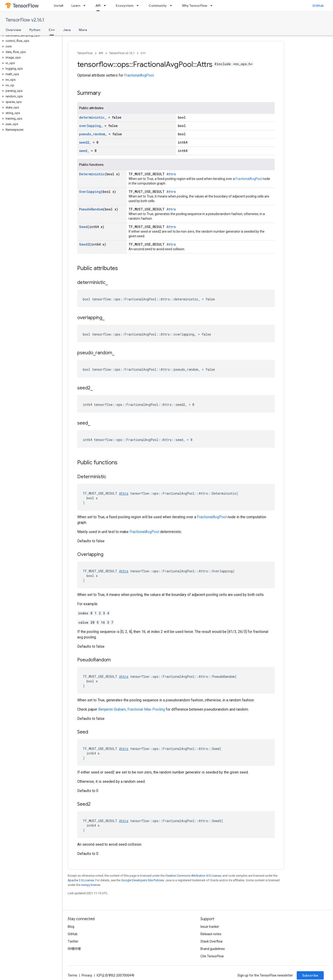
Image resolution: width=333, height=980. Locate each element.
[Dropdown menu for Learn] (86, 6)
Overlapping (90, 192)
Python (35, 30)
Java (67, 30)
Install (59, 6)
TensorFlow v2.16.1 (25, 20)
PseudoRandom (91, 209)
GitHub (318, 6)
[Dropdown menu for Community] (172, 6)
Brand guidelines (213, 949)
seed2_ (85, 142)
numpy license (91, 885)
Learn (76, 6)
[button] (30, 35)
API (101, 53)
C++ (143, 53)
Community (158, 6)
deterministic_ (93, 117)
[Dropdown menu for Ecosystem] (139, 6)
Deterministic (92, 174)
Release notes (211, 934)
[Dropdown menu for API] (106, 6)
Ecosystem (125, 6)
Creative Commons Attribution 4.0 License (193, 876)
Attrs (171, 174)
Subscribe (310, 975)
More (83, 30)
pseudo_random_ (93, 134)
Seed (83, 227)
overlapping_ (91, 126)
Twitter (73, 941)
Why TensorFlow (195, 6)
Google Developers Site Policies (143, 880)
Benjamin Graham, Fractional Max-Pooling (132, 709)
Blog (71, 927)
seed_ (84, 151)
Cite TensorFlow (212, 956)
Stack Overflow (212, 941)
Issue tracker (210, 927)
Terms (72, 975)
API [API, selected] (98, 6)
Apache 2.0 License (81, 880)
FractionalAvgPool (139, 75)
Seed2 (84, 244)
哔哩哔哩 (74, 949)
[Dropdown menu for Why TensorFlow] (213, 6)
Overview (13, 30)
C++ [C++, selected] (52, 30)
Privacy (87, 975)
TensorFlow (85, 53)
